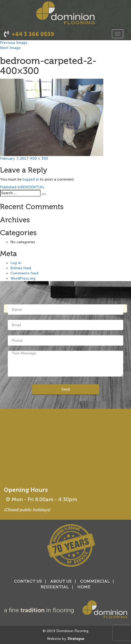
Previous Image (14, 43)
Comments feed (24, 273)
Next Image (10, 48)
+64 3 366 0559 (33, 34)
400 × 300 (39, 158)
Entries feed (21, 268)
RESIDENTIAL (55, 587)
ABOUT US (61, 581)
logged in (31, 179)
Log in (16, 263)
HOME (84, 587)
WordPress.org (23, 278)
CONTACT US (28, 581)
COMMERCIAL (95, 581)
